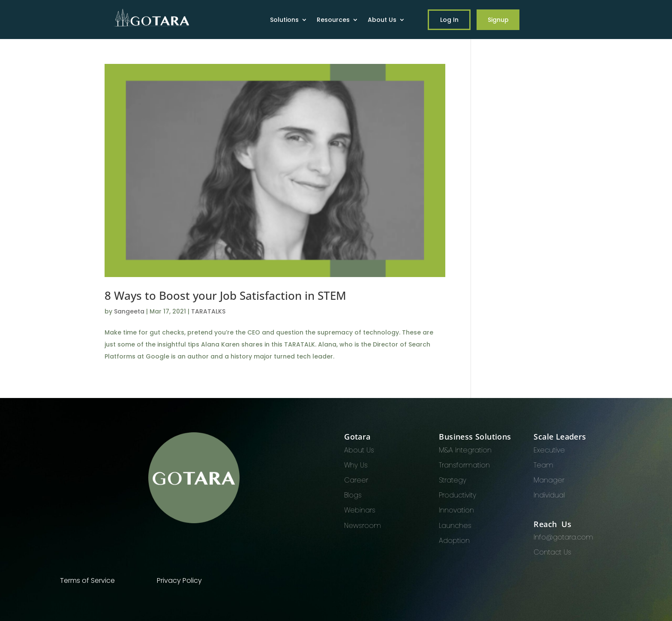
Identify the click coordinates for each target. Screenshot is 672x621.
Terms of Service (87, 580)
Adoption (454, 541)
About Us (382, 20)
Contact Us (552, 552)
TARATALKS (208, 311)
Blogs (353, 495)
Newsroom (363, 526)
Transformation (464, 465)
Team (543, 465)
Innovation (456, 510)
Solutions (284, 20)
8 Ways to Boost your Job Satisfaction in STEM (225, 295)
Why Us (356, 465)
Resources (333, 20)
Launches (455, 526)
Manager (549, 480)
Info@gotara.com (563, 537)
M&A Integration (465, 450)
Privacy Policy (179, 580)
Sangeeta (129, 311)
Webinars (360, 510)
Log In (449, 20)
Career (356, 480)
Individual (549, 495)
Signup (498, 20)
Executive (549, 450)
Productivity (457, 495)
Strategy (453, 480)
